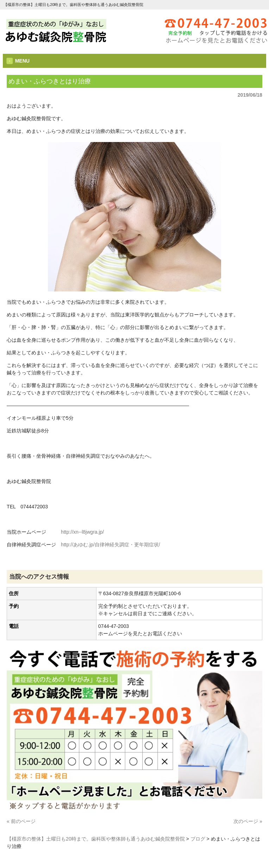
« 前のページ (21, 821)
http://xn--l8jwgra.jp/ (82, 532)
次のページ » (248, 821)
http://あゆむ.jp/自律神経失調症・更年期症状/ (111, 545)
